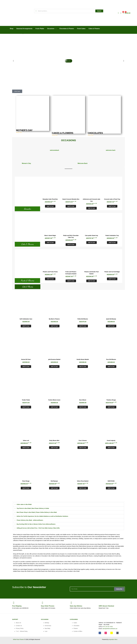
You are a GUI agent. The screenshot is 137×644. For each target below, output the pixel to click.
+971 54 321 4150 (108, 627)
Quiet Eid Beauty (111, 319)
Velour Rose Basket (83, 481)
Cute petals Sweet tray (91, 235)
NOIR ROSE (111, 481)
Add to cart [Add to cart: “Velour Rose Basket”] (83, 488)
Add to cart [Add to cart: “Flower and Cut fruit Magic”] (112, 279)
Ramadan (27, 209)
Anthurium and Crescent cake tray (91, 200)
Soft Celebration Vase (26, 319)
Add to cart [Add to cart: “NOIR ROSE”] (111, 488)
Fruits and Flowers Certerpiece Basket (71, 273)
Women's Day (26, 163)
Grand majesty (111, 440)
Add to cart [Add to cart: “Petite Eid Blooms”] (83, 326)
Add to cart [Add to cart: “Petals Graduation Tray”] (112, 242)
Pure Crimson (83, 440)
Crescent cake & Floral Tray (112, 199)
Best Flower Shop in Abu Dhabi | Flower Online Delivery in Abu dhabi (37, 512)
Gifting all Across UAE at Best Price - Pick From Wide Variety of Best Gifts (38, 528)
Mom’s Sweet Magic (50, 235)
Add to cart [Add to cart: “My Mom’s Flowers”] (54, 326)
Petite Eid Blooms (83, 319)
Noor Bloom (83, 400)
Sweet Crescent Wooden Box (71, 199)
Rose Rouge (26, 481)
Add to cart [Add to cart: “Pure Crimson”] (83, 448)
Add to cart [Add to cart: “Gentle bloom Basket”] (83, 366)
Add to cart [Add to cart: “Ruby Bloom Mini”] (54, 448)
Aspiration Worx (113, 639)
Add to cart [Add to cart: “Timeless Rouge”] (111, 407)
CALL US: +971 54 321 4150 (117, 31)
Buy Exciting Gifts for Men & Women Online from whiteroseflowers (36, 524)
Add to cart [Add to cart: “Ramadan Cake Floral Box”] (50, 206)
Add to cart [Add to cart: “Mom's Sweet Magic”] (50, 242)
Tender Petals (26, 400)
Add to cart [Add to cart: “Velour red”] (26, 448)
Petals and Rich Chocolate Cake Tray (71, 236)
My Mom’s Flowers (54, 319)
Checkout (106, 606)
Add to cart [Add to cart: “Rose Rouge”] (26, 488)
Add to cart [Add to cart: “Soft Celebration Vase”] (26, 326)
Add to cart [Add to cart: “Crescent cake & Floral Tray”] (112, 206)
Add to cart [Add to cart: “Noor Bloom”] (83, 407)
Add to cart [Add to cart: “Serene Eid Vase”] (26, 366)
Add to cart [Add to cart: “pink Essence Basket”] (54, 366)
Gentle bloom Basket (83, 359)
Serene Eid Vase (26, 359)
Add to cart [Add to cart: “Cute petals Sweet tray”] (92, 242)
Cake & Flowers (27, 244)
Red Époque (54, 481)
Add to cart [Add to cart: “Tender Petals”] (26, 407)
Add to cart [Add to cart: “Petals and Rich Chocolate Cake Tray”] (71, 244)
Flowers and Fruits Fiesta (50, 272)
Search (99, 11)
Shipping (17, 606)
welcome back (111, 150)
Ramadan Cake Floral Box (50, 199)
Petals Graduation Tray (112, 235)
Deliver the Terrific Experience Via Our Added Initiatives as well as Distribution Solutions (42, 516)
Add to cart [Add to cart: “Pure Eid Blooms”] (111, 366)
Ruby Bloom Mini (54, 440)
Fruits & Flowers (27, 280)
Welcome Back (83, 163)
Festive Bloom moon (54, 400)
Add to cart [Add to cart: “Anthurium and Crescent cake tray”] (92, 208)
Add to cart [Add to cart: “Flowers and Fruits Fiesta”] (50, 279)
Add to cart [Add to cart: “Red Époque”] (54, 488)
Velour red (26, 440)
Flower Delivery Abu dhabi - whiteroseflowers (30, 520)
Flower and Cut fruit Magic (112, 272)
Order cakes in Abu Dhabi (24, 504)
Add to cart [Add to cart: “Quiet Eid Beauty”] (111, 326)
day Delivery (76, 606)
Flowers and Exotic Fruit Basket (92, 273)
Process (48, 606)
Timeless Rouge (111, 400)
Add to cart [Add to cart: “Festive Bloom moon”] (54, 407)
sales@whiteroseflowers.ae (110, 629)
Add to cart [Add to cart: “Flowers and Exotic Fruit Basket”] (92, 281)
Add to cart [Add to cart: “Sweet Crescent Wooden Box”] (71, 206)
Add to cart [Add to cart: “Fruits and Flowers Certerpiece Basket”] (71, 281)
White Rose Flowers (18, 639)
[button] (13, 61)
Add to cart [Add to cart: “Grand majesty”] (111, 448)
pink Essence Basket (54, 359)
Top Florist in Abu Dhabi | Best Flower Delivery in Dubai (33, 508)
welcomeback (54, 150)
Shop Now (19, 132)
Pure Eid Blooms (111, 359)
